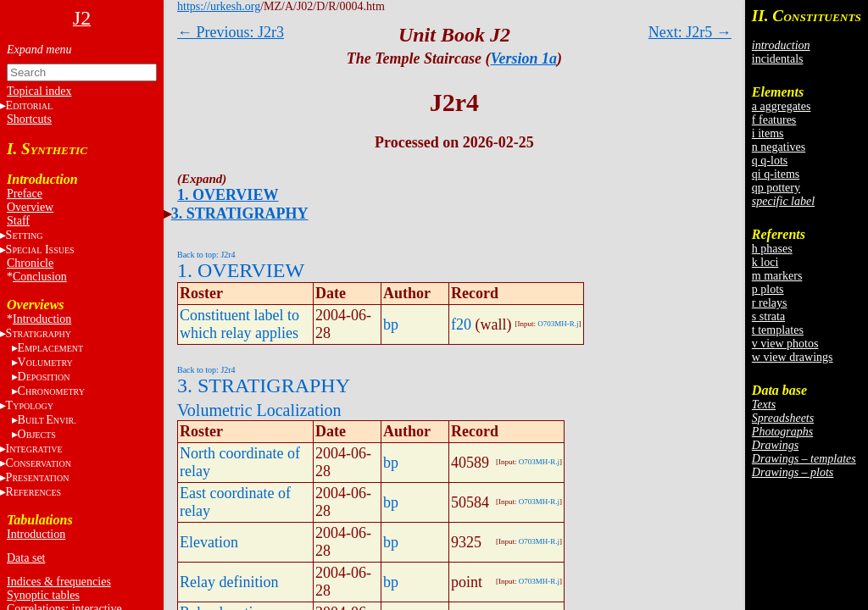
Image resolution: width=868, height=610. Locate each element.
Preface (25, 194)
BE (47, 420)
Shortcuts (29, 119)
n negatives (779, 147)
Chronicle (30, 263)
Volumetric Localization (259, 410)
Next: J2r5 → (690, 32)
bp (391, 324)
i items (768, 133)
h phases (772, 249)
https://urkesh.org (219, 6)
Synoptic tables (43, 595)
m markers (777, 276)
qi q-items (776, 174)
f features (774, 120)
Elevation (209, 542)
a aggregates (782, 106)
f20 (461, 324)
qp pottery (776, 188)
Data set (26, 558)
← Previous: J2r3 (231, 32)
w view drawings (793, 357)
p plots (768, 289)
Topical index (39, 91)
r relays (770, 303)
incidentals (778, 59)
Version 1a (524, 58)
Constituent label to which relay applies (239, 324)
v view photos (785, 344)
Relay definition (229, 582)
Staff (18, 221)
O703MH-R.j (558, 324)
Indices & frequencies (59, 582)
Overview (30, 207)
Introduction (42, 319)
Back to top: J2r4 (206, 255)
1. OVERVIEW (228, 195)
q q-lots (770, 161)
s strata (768, 316)
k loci (765, 262)
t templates (778, 330)
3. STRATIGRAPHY (240, 213)
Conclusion (40, 277)
